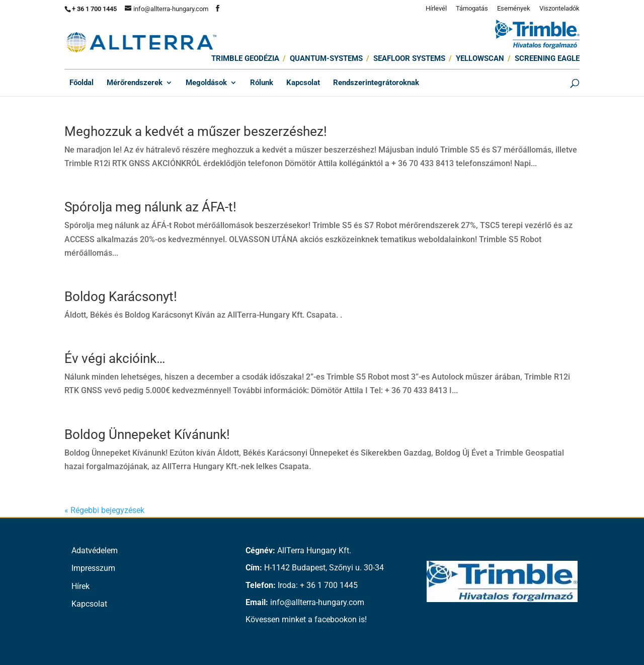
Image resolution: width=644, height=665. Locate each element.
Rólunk (262, 83)
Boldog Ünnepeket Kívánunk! (147, 434)
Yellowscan (480, 58)
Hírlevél (436, 9)
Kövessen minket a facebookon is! (306, 619)
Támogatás (472, 9)
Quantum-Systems (326, 58)
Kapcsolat (303, 83)
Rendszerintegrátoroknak (376, 83)
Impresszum (93, 568)
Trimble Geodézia (245, 58)
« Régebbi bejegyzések (104, 510)
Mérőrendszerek (135, 83)
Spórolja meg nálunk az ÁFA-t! (150, 207)
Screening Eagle (547, 58)
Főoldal (82, 83)
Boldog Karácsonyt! (121, 297)
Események (514, 9)
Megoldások (206, 83)
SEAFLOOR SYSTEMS (409, 58)
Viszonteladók (559, 9)
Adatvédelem (95, 550)
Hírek (80, 586)
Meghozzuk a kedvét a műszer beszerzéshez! (196, 131)
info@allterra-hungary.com (317, 602)
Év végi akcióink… (115, 358)
